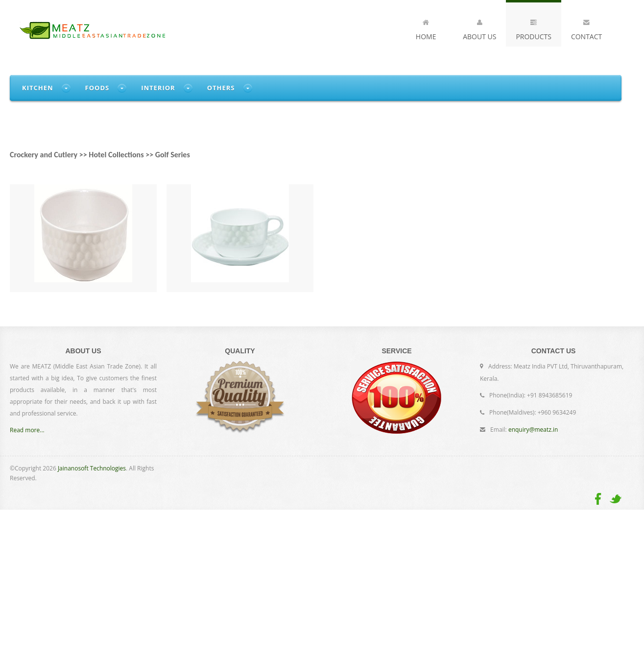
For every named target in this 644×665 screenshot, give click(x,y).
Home (426, 28)
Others (221, 88)
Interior (158, 88)
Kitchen (38, 88)
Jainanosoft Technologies (92, 468)
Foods (97, 88)
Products (534, 28)
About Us (479, 28)
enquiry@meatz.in (533, 430)
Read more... (27, 430)
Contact (586, 28)
